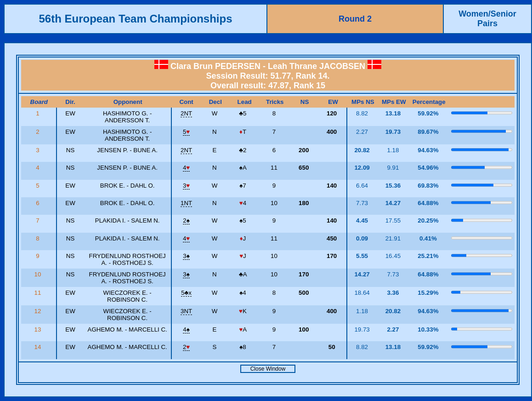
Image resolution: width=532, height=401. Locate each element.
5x (186, 293)
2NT (186, 113)
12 (38, 311)
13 (38, 329)
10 (38, 274)
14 (38, 347)
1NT (186, 203)
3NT (186, 311)
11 (38, 293)
